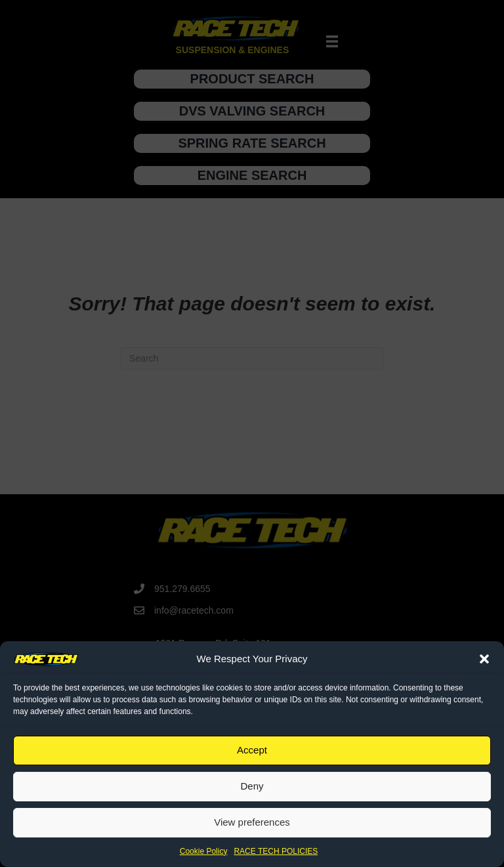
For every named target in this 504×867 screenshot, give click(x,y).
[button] (484, 659)
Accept (252, 750)
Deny (252, 786)
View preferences (252, 822)
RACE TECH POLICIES (276, 851)
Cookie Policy (204, 851)
